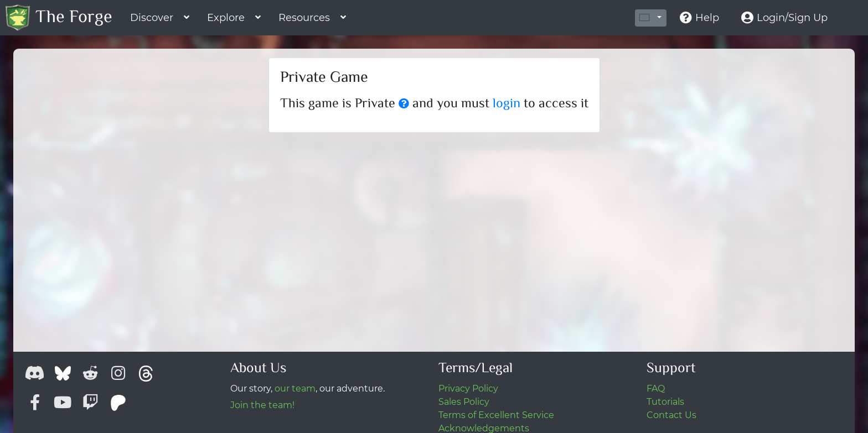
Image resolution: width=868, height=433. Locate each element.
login (507, 104)
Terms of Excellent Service (496, 415)
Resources (304, 18)
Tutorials (665, 402)
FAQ (656, 388)
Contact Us (671, 415)
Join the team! (262, 405)
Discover (152, 18)
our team (295, 388)
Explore (226, 18)
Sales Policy (464, 402)
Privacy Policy (468, 388)
